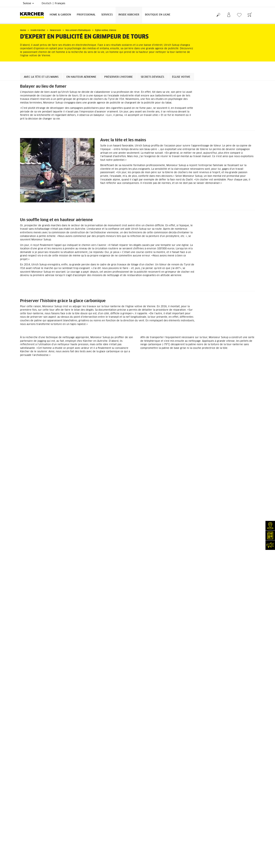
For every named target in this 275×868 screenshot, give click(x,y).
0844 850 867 (117, 723)
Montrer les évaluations (214, 664)
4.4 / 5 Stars (208, 654)
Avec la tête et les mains (41, 77)
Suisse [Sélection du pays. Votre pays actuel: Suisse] (28, 3)
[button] (133, 455)
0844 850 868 (113, 713)
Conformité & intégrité (33, 733)
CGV (22, 668)
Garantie (25, 659)
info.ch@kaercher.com (101, 734)
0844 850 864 (108, 718)
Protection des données (154, 691)
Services (107, 15)
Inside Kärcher (129, 15)
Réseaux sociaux (29, 728)
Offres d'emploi (29, 723)
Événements (27, 714)
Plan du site (147, 701)
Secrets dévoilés (152, 77)
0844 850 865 (94, 729)
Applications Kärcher (32, 719)
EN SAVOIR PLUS (34, 619)
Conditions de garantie (153, 696)
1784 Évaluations (211, 659)
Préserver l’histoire (118, 77)
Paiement (25, 654)
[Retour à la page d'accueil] (33, 15)
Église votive (181, 77)
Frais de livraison (30, 645)
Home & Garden (60, 15)
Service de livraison (31, 650)
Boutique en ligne (158, 15)
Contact (24, 705)
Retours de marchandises (34, 663)
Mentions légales (150, 687)
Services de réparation (33, 691)
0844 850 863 (117, 709)
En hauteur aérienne (81, 77)
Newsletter (26, 710)
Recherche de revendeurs (35, 687)
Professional (86, 15)
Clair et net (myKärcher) (34, 696)
